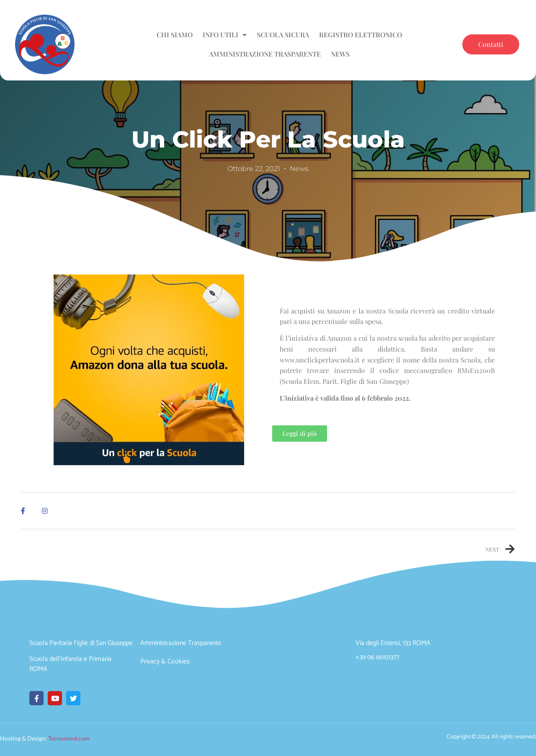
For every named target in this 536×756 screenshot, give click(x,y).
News (340, 54)
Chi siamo (175, 35)
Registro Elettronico (361, 35)
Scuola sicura (283, 35)
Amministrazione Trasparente (265, 54)
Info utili (225, 35)
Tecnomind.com (69, 738)
